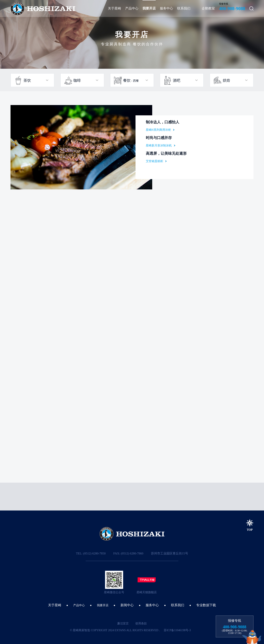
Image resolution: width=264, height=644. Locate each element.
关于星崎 (55, 605)
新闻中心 (127, 605)
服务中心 (152, 605)
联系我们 (178, 605)
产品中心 (79, 605)
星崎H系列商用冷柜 (158, 131)
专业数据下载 (206, 605)
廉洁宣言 (123, 623)
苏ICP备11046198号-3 (177, 630)
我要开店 (103, 605)
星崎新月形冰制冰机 (159, 146)
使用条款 (141, 623)
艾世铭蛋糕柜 (154, 162)
